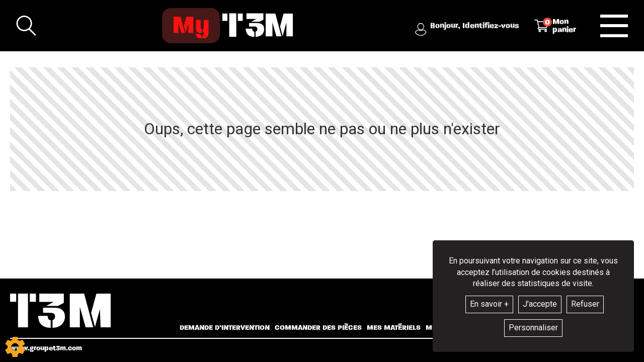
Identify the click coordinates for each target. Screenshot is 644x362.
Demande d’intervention (225, 328)
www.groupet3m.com (46, 348)
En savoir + (489, 304)
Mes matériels (394, 328)
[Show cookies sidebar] (15, 347)
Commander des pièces (318, 328)
